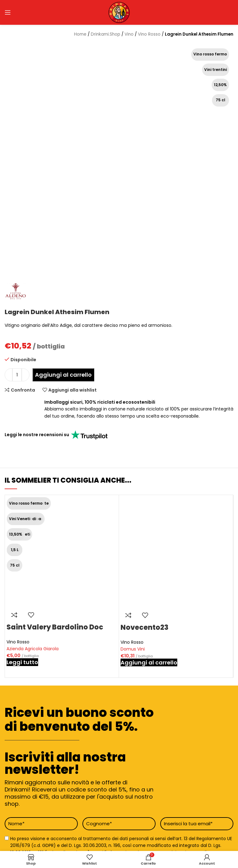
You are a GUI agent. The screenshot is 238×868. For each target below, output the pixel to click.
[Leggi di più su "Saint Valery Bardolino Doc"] (22, 662)
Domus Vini (133, 649)
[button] (149, 662)
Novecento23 (145, 627)
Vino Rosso (18, 642)
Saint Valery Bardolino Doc (55, 627)
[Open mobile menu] (8, 12)
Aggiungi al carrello (63, 375)
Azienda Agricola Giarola (33, 649)
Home (80, 34)
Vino (129, 34)
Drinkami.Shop (106, 34)
